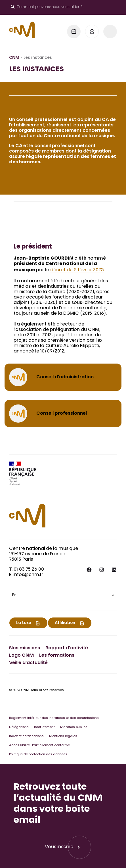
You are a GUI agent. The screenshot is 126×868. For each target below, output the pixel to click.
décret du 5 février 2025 (77, 270)
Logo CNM (21, 656)
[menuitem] (63, 595)
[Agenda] (74, 32)
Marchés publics (74, 727)
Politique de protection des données (38, 755)
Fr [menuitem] (14, 595)
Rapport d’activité (67, 648)
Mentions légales (63, 736)
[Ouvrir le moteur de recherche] (47, 7)
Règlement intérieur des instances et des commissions (54, 718)
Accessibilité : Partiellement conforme (39, 745)
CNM (14, 58)
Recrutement (44, 727)
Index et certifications (26, 736)
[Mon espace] (92, 32)
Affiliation (65, 623)
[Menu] (110, 32)
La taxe (24, 623)
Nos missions (25, 648)
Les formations (57, 656)
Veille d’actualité (28, 663)
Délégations (19, 727)
